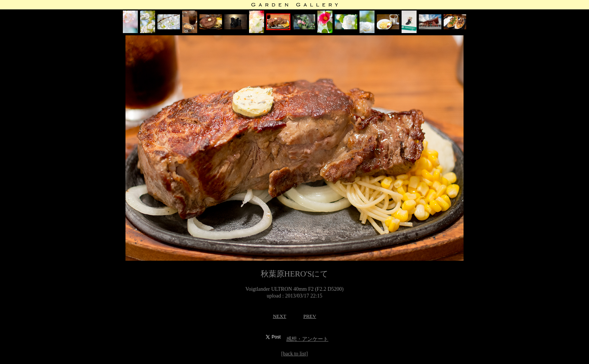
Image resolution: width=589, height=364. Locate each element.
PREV (310, 316)
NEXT (279, 316)
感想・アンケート (307, 339)
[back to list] (295, 354)
